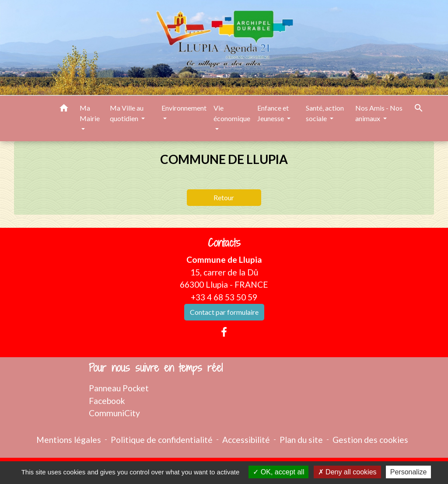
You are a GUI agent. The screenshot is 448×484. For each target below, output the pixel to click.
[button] (64, 109)
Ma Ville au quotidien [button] (127, 113)
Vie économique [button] (232, 113)
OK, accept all (278, 472)
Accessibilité (246, 440)
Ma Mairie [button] (90, 113)
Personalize (409, 472)
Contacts (224, 243)
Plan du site (301, 440)
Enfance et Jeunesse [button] (273, 113)
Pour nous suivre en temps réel (156, 368)
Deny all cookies (347, 472)
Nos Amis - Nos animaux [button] (379, 113)
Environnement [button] (184, 108)
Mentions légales (69, 440)
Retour (224, 197)
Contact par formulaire (224, 312)
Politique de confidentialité (162, 440)
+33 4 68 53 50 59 (224, 297)
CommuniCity (114, 413)
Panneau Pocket (119, 388)
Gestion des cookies (370, 440)
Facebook (107, 401)
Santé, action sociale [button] (325, 113)
